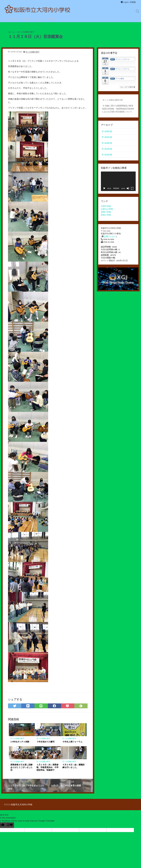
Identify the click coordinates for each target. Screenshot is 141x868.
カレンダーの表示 (128, 87)
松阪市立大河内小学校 (22, 807)
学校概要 (52, 19)
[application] (118, 182)
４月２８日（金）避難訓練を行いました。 (73, 768)
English (125, 2)
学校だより (29, 19)
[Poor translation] (10, 827)
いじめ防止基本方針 (114, 100)
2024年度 (108, 143)
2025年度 (108, 137)
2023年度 (108, 149)
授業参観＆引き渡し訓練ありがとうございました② (21, 769)
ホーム (11, 32)
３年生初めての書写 (46, 743)
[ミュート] (128, 189)
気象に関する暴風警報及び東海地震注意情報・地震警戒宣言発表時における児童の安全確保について (118, 109)
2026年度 (108, 132)
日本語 (133, 2)
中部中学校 (106, 207)
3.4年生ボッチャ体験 (20, 743)
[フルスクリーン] (132, 189)
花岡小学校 (106, 212)
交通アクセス (110, 237)
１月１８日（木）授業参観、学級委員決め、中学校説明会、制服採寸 (48, 769)
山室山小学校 (107, 209)
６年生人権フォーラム (72, 743)
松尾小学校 (106, 215)
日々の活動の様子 (12, 19)
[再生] (104, 189)
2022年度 (108, 155)
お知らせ (41, 19)
